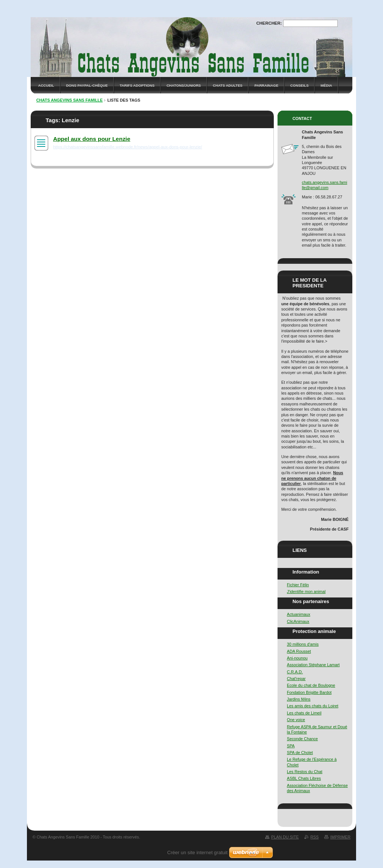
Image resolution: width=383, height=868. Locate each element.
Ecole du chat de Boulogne (311, 685)
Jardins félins (299, 699)
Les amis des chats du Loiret (312, 706)
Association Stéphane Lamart (313, 665)
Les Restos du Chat (305, 772)
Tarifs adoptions (137, 85)
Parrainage (266, 85)
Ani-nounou (297, 658)
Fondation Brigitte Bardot (309, 692)
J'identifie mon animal (306, 591)
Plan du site (285, 837)
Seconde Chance (302, 739)
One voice (296, 720)
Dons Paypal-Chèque (87, 85)
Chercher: (269, 23)
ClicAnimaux (298, 621)
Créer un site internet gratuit (197, 852)
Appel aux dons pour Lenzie (92, 139)
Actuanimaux (298, 614)
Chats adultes (228, 85)
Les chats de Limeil (304, 713)
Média (326, 85)
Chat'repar (296, 679)
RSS (315, 837)
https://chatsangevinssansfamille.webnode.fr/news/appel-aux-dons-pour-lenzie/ (128, 147)
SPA (291, 746)
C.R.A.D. (295, 672)
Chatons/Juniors (184, 85)
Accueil (46, 85)
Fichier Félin (298, 585)
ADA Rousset (299, 651)
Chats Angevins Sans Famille (70, 100)
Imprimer (340, 837)
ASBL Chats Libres (304, 778)
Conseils (299, 85)
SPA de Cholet (300, 753)
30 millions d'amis (303, 644)
